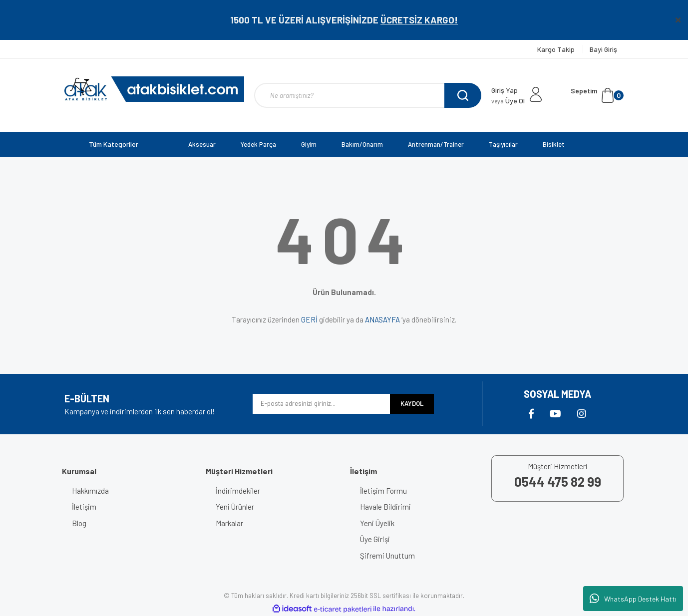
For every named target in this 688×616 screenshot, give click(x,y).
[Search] (368, 95)
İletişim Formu (383, 491)
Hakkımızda (90, 491)
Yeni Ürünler (235, 507)
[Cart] (597, 95)
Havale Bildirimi (385, 507)
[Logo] (154, 89)
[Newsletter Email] (321, 404)
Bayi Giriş (603, 49)
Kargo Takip (557, 49)
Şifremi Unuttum (387, 556)
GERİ (309, 319)
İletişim (84, 507)
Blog (79, 523)
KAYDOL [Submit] (412, 403)
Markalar (229, 523)
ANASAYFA (382, 319)
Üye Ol (508, 101)
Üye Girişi (375, 539)
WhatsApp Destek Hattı (633, 599)
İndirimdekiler (238, 491)
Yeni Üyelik (377, 523)
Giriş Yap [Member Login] (505, 90)
